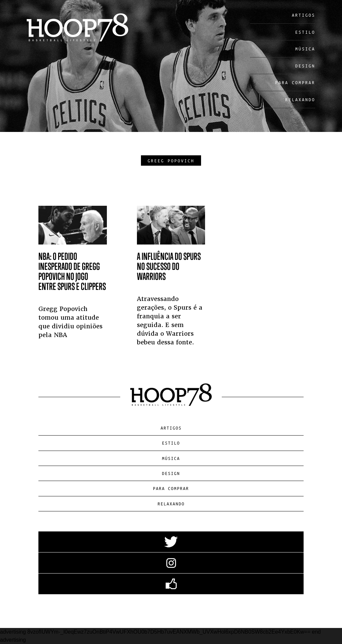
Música (305, 49)
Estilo (305, 32)
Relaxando (300, 99)
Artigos (304, 15)
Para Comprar (295, 82)
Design (305, 66)
